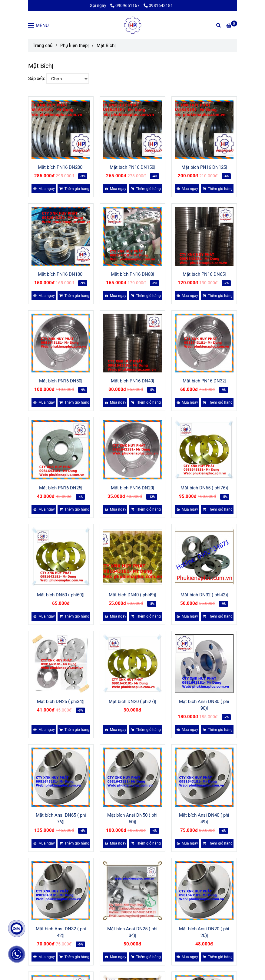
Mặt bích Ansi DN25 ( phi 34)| (132, 932)
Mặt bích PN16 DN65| (204, 274)
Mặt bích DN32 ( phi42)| (204, 595)
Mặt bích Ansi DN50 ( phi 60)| (132, 818)
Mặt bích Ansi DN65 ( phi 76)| (61, 818)
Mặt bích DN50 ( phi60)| (61, 595)
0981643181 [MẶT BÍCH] (158, 5)
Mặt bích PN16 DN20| (132, 488)
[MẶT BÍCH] (232, 26)
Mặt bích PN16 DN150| (132, 167)
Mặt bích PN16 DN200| (61, 167)
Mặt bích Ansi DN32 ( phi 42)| (61, 932)
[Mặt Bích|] (133, 25)
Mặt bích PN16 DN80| (132, 274)
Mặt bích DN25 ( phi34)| (61, 702)
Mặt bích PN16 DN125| (204, 167)
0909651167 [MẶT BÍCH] (125, 5)
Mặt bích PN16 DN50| (61, 381)
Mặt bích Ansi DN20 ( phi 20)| (204, 932)
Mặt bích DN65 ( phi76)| (204, 488)
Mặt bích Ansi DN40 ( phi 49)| (204, 818)
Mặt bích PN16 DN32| (204, 381)
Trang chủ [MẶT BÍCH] (43, 45)
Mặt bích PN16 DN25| (61, 488)
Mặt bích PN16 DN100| (61, 274)
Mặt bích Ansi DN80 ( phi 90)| (204, 705)
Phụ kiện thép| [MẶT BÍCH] (75, 45)
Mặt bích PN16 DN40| (132, 381)
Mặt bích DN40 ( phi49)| (132, 595)
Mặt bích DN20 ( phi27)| (132, 702)
